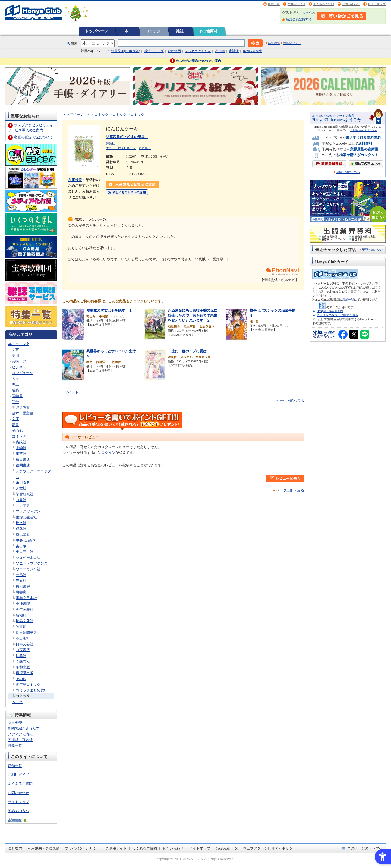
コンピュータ (23, 373)
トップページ (96, 31)
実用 (15, 356)
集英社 (21, 454)
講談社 (21, 442)
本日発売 (15, 723)
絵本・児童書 (23, 413)
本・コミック (19, 344)
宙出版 (21, 546)
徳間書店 (23, 465)
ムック (17, 702)
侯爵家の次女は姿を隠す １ (109, 310)
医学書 (17, 396)
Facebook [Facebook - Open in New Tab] (223, 848)
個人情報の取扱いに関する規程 (338, 315)
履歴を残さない (372, 250)
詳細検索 (274, 43)
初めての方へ (18, 811)
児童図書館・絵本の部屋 (127, 137)
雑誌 (180, 31)
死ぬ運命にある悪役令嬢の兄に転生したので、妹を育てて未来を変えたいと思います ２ (193, 315)
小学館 (21, 448)
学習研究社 (25, 494)
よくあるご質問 (324, 4)
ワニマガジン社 (28, 569)
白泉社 (21, 500)
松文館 (21, 523)
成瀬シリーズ (154, 51)
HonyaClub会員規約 (330, 311)
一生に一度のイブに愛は (187, 351)
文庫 (15, 419)
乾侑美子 (145, 148)
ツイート (71, 392)
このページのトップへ (365, 848)
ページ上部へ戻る (290, 401)
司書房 (21, 592)
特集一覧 (15, 746)
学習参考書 (21, 408)
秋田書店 (23, 459)
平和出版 (23, 667)
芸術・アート (23, 361)
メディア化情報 (20, 734)
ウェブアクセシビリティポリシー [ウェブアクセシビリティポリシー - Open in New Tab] (269, 848)
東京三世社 (25, 552)
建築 (15, 390)
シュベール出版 (28, 557)
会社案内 (15, 848)
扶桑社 (21, 656)
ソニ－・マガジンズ (32, 563)
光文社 (21, 581)
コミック (153, 31)
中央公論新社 (26, 540)
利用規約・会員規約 (44, 848)
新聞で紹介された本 (24, 728)
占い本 (220, 51)
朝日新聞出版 (26, 633)
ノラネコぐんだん (198, 51)
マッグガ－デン (28, 511)
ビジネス (19, 367)
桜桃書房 (23, 586)
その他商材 (208, 31)
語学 (15, 402)
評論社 (110, 143)
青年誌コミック (28, 685)
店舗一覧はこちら (348, 172)
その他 (17, 431)
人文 (15, 379)
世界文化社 (25, 621)
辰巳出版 (23, 534)
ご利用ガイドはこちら (364, 130)
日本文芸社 (25, 644)
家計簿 (234, 51)
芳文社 (21, 488)
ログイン (308, 13)
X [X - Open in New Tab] (237, 848)
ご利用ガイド (297, 4)
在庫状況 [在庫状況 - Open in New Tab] (75, 180)
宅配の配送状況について (34, 137)
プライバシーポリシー (83, 848)
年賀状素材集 (253, 51)
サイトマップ (377, 4)
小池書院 (23, 604)
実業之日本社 (26, 598)
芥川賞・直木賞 (20, 740)
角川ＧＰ (23, 482)
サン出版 (23, 506)
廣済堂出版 (25, 673)
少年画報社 (25, 610)
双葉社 (21, 529)
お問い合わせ (351, 4)
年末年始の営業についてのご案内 (199, 61)
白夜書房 (23, 650)
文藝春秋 (23, 661)
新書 (15, 425)
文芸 (15, 350)
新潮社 (21, 615)
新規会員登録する (299, 19)
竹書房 (21, 627)
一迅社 (21, 575)
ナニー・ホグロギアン (121, 148)
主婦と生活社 (26, 517)
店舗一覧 (274, 4)
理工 (15, 384)
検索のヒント (292, 43)
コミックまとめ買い (32, 690)
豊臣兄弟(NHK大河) (126, 51)
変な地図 (174, 51)
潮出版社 (23, 638)
